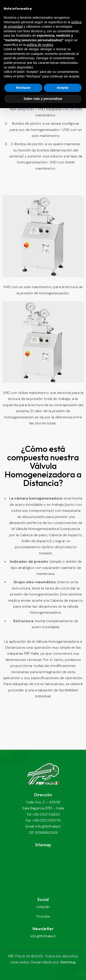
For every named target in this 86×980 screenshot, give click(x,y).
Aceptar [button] (63, 88)
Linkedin (43, 907)
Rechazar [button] (23, 88)
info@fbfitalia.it (43, 936)
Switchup (68, 962)
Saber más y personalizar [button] (43, 99)
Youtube (43, 916)
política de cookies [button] (40, 45)
